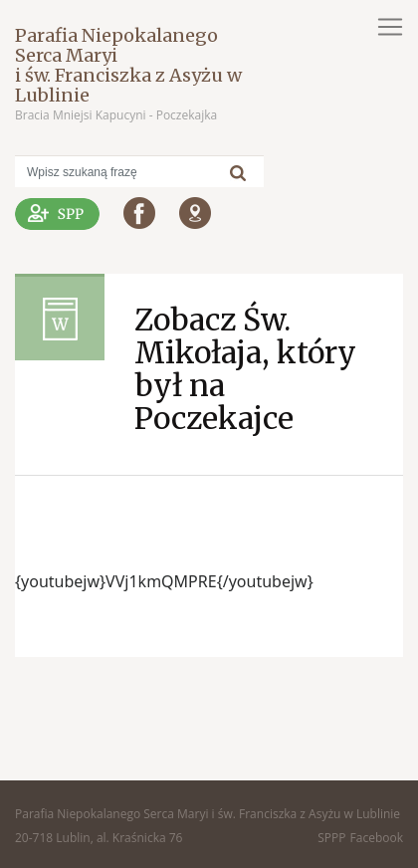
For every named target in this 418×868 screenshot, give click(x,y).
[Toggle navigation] (390, 27)
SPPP (331, 838)
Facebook (377, 838)
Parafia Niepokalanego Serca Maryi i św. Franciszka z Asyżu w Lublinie (128, 65)
